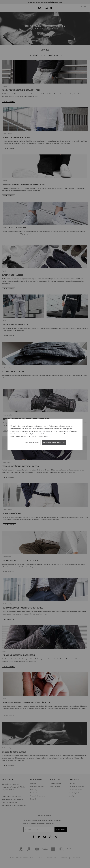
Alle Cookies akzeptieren (54, 442)
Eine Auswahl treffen (32, 442)
